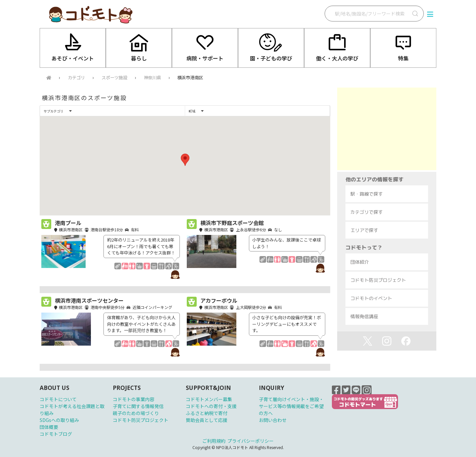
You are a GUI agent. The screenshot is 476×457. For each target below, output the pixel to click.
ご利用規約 (214, 441)
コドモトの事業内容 (134, 399)
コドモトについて (58, 399)
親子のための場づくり (136, 413)
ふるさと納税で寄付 (207, 413)
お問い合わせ (273, 420)
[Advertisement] (387, 129)
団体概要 (49, 427)
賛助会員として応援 (207, 420)
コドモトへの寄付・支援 (211, 406)
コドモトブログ (56, 434)
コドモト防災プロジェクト (140, 420)
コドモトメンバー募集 (209, 399)
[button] (185, 160)
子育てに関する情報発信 (138, 406)
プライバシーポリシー (251, 441)
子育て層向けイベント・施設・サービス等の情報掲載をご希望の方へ (291, 406)
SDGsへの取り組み (59, 420)
